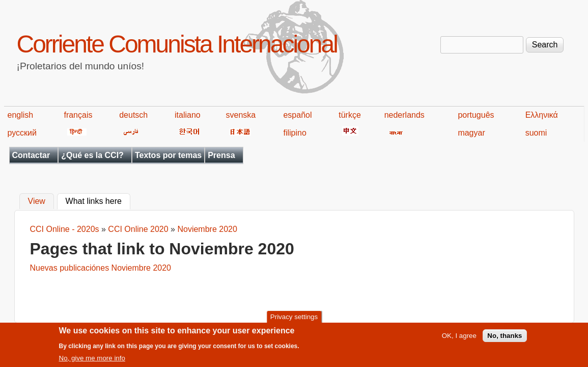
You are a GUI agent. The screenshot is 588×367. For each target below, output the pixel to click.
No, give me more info (92, 362)
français (78, 115)
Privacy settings (294, 320)
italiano (188, 115)
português (476, 115)
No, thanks (505, 340)
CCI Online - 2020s (65, 229)
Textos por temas (168, 155)
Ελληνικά (542, 115)
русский (22, 133)
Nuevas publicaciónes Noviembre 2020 (101, 268)
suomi (536, 133)
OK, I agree (459, 340)
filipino (295, 133)
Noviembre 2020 (207, 229)
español (297, 115)
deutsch (133, 115)
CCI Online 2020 (138, 229)
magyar (471, 133)
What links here (98, 200)
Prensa (221, 155)
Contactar (31, 155)
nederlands (404, 115)
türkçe (350, 115)
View (37, 202)
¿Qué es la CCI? (92, 155)
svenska (241, 115)
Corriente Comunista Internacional (177, 44)
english (21, 115)
